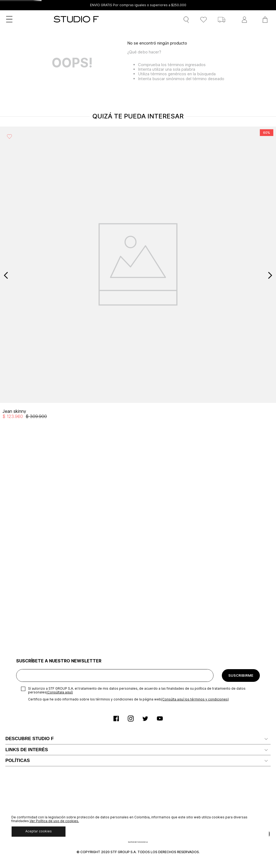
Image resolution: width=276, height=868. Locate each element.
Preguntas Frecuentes (26, 631)
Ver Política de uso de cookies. (54, 821)
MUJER (23, 48)
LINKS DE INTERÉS (27, 578)
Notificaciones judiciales (27, 606)
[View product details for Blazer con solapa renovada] (103, 275)
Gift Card (14, 671)
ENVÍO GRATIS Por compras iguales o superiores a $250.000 (138, 5)
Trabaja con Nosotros (25, 546)
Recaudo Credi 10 (22, 647)
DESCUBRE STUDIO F (30, 518)
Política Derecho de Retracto (32, 748)
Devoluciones (18, 680)
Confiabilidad (17, 554)
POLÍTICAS (18, 695)
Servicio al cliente (21, 598)
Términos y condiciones (27, 707)
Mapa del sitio (18, 655)
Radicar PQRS (18, 614)
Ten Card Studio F (22, 623)
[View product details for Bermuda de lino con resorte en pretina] (172, 275)
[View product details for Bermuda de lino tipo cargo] (241, 275)
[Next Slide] (270, 275)
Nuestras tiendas (21, 562)
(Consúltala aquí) (60, 471)
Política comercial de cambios (33, 740)
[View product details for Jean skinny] (34, 275)
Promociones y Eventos (27, 756)
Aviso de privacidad (23, 715)
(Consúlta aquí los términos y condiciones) (195, 478)
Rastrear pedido (20, 663)
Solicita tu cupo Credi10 (27, 590)
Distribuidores (18, 538)
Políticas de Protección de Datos (36, 724)
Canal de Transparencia (27, 639)
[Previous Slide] (6, 275)
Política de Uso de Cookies (31, 732)
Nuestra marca (19, 530)
